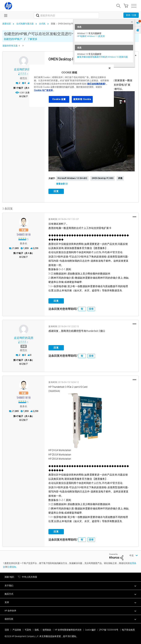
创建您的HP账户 (13, 39)
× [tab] (132, 22)
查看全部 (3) (62, 184)
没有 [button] (91, 309)
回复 (56, 191)
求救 (120, 178)
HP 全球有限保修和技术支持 (68, 630)
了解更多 (32, 39)
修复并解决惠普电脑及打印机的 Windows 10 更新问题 (102, 57)
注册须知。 (13, 567)
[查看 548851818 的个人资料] (24, 235)
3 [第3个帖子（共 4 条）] (16, 360)
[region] (72, 86)
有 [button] (82, 309)
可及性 (28, 630)
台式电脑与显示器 (25, 24)
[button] (92, 131)
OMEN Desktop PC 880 (103, 178)
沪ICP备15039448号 (109, 630)
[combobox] (66, 15)
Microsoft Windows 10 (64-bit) (72, 178)
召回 (7, 630)
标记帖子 (24, 96)
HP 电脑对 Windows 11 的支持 (91, 36)
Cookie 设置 (59, 99)
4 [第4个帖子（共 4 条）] (16, 416)
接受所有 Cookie (82, 99)
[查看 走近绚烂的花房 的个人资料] (24, 69)
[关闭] (110, 68)
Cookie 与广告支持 (43, 90)
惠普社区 (7, 24)
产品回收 (17, 630)
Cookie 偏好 (90, 630)
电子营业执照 (128, 630)
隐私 (37, 630)
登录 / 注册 (131, 15)
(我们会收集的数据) (96, 84)
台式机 (42, 24)
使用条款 (47, 630)
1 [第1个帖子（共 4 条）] (16, 88)
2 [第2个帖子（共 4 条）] (16, 253)
